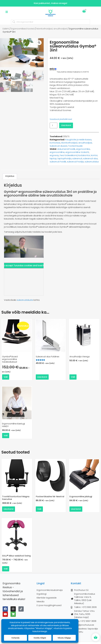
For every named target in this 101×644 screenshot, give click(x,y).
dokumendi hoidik (66, 149)
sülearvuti (77, 159)
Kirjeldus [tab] (10, 176)
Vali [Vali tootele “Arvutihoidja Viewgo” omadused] (73, 377)
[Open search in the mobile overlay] (50, 22)
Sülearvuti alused (58, 146)
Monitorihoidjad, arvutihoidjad (52, 29)
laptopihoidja (65, 159)
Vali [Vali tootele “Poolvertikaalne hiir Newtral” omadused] (39, 509)
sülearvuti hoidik (58, 162)
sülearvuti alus (90, 159)
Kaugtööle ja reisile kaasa (78, 140)
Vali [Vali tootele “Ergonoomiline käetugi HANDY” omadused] (6, 435)
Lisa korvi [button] (42, 377)
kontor (94, 155)
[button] (39, 43)
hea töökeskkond (69, 155)
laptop (53, 159)
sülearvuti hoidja (75, 162)
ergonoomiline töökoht (77, 152)
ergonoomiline (57, 152)
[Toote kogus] (54, 125)
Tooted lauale (75, 146)
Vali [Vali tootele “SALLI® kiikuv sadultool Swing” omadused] (6, 569)
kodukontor (84, 155)
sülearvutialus (92, 162)
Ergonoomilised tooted (23, 29)
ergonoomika (83, 149)
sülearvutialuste (25, 300)
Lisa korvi (66, 125)
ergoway (54, 155)
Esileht (6, 29)
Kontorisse (55, 143)
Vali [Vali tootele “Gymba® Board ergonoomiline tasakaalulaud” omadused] (6, 377)
